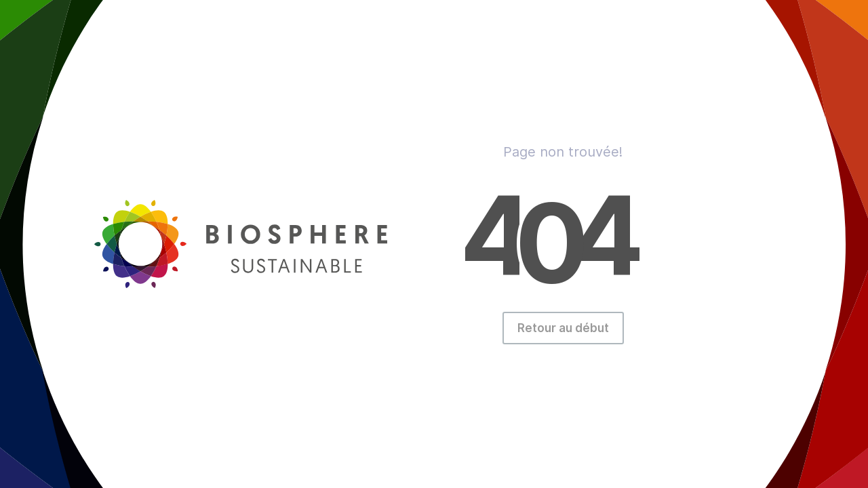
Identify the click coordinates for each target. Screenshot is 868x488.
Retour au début (563, 328)
